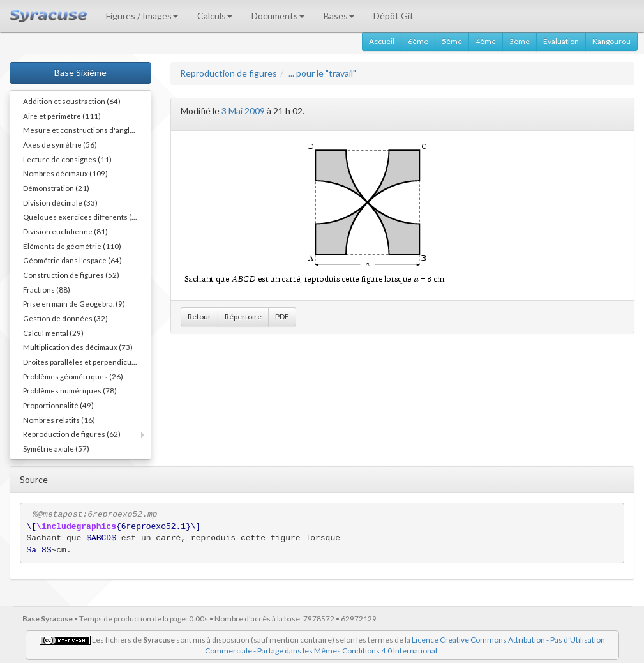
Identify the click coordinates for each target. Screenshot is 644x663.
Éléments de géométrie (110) (72, 246)
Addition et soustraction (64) (72, 101)
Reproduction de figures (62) (72, 434)
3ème (520, 41)
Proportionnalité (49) (58, 405)
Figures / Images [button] (142, 16)
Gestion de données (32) (65, 318)
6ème (418, 41)
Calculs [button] (215, 16)
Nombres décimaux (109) (65, 173)
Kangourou (611, 41)
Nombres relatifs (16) (59, 420)
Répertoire (243, 316)
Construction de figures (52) (71, 275)
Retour (199, 316)
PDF (282, 316)
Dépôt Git (393, 16)
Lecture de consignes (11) (67, 159)
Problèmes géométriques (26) (73, 376)
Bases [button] (339, 16)
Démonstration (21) (56, 188)
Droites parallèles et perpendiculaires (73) (87, 362)
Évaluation (561, 41)
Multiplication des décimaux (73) (78, 347)
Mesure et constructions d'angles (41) (87, 130)
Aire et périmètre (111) (62, 116)
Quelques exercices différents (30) (83, 217)
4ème (486, 41)
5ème (452, 41)
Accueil (382, 41)
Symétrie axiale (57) (56, 448)
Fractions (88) (47, 289)
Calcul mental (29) (53, 333)
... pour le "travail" (322, 73)
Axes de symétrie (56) (60, 144)
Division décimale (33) (60, 202)
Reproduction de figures (228, 73)
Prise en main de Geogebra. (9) (74, 303)
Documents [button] (278, 16)
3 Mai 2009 (243, 111)
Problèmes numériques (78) (70, 390)
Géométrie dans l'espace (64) (72, 260)
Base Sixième (80, 72)
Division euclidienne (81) (65, 231)
